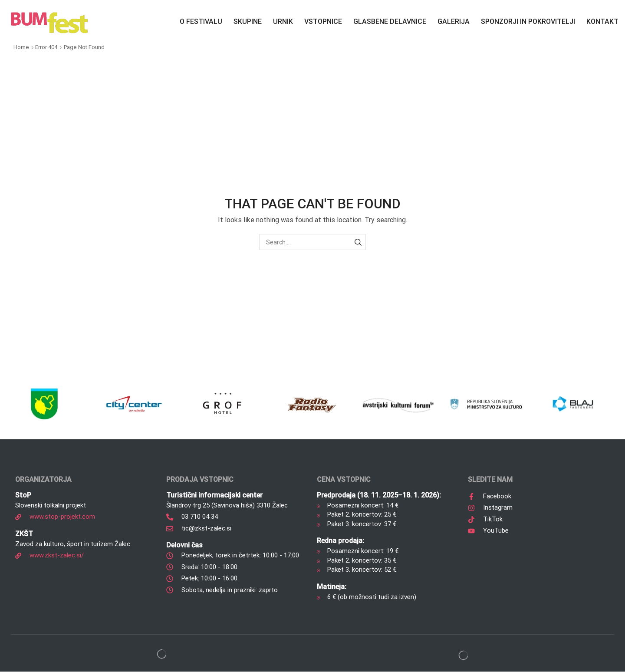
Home (21, 47)
